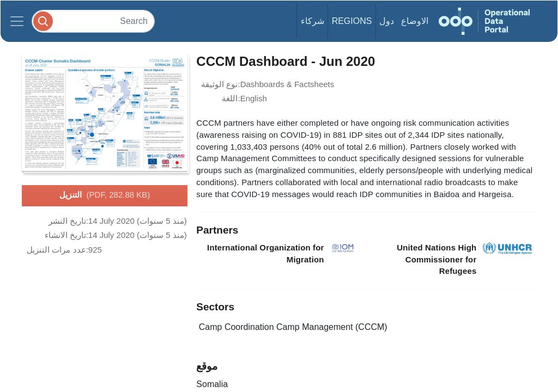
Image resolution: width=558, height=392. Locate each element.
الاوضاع (415, 21)
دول (387, 21)
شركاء (313, 21)
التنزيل (105, 195)
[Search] (93, 21)
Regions (352, 21)
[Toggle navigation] (17, 21)
